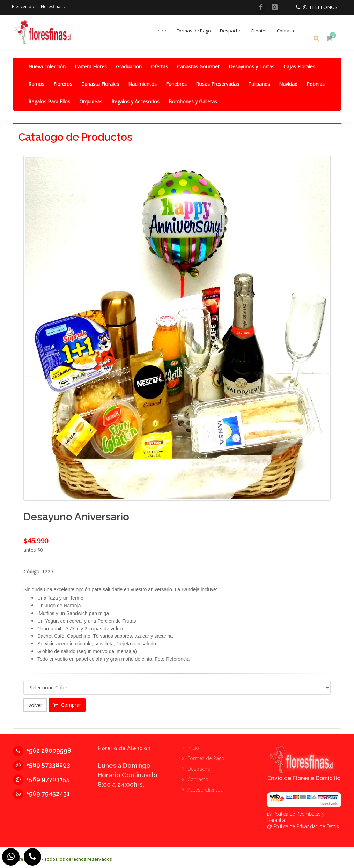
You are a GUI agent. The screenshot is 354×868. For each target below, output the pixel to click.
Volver (35, 704)
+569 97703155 (41, 776)
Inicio (167, 31)
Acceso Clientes (205, 787)
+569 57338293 (42, 762)
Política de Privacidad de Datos (306, 823)
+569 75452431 (41, 790)
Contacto (291, 31)
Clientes (264, 31)
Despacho (236, 31)
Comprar (67, 704)
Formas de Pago (199, 31)
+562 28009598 (42, 747)
